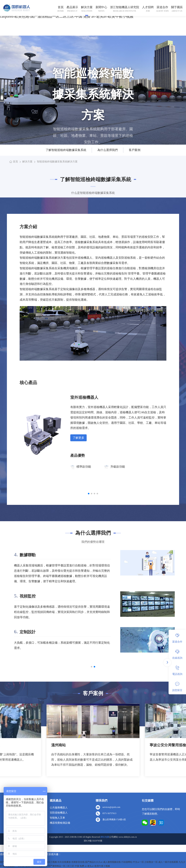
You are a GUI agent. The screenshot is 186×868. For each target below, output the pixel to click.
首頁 (61, 7)
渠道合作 (162, 7)
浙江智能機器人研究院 (125, 7)
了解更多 (78, 438)
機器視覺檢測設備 (60, 823)
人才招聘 (148, 7)
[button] (89, 494)
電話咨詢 (177, 671)
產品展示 (72, 7)
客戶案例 (135, 150)
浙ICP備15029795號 (93, 841)
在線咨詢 (177, 654)
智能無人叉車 (57, 818)
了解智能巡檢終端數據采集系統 (66, 150)
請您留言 (177, 687)
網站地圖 (105, 837)
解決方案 (87, 7)
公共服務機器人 (59, 808)
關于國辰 (177, 7)
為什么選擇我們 (108, 150)
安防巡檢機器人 (59, 813)
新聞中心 (101, 7)
